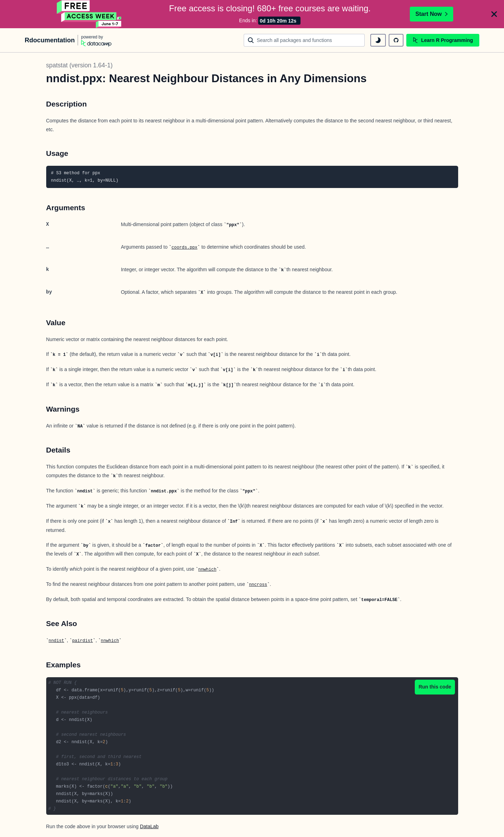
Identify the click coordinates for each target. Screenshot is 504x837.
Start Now (432, 14)
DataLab (149, 826)
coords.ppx (184, 248)
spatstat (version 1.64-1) (80, 65)
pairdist (82, 641)
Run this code (435, 687)
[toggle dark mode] (378, 40)
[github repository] (396, 40)
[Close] (494, 14)
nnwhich (207, 570)
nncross (258, 585)
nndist (56, 641)
